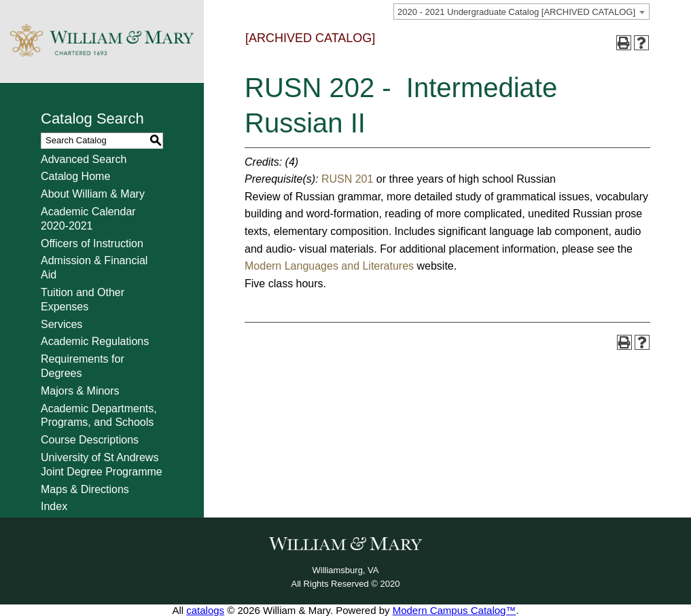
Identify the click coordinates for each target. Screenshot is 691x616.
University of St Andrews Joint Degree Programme (102, 465)
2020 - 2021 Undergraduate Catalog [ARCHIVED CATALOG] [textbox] (516, 12)
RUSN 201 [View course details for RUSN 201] (347, 179)
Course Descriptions (90, 440)
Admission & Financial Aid (94, 268)
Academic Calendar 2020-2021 (88, 219)
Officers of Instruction (92, 243)
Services (61, 324)
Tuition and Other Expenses (83, 300)
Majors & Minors (80, 391)
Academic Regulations (95, 341)
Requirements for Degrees (83, 366)
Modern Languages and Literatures (331, 266)
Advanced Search (84, 159)
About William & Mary (93, 194)
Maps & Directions (85, 489)
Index (54, 506)
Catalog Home (75, 176)
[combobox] (521, 12)
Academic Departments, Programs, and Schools (99, 416)
